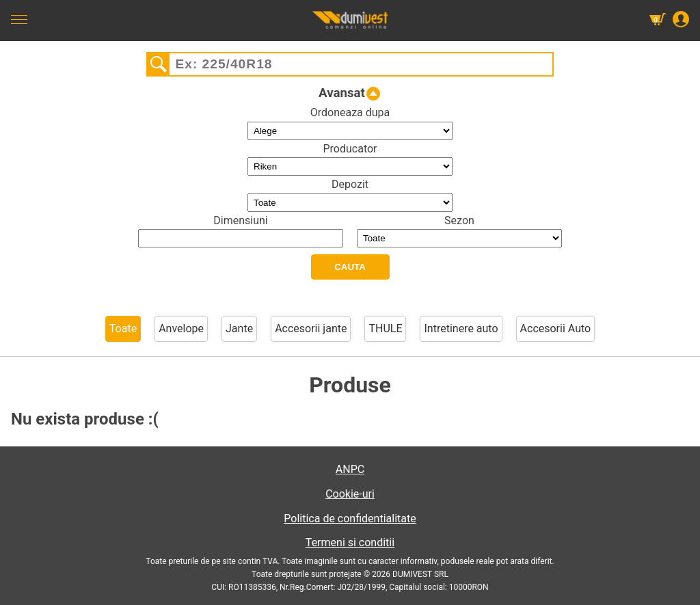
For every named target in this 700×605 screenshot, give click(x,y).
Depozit (350, 184)
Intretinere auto (461, 328)
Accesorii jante (311, 328)
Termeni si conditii (350, 542)
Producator (350, 149)
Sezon (459, 220)
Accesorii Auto (556, 328)
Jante (239, 328)
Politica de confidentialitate (350, 519)
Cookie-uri (350, 494)
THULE (385, 328)
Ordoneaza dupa (350, 112)
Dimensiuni (240, 220)
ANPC (350, 469)
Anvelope (181, 328)
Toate (123, 328)
